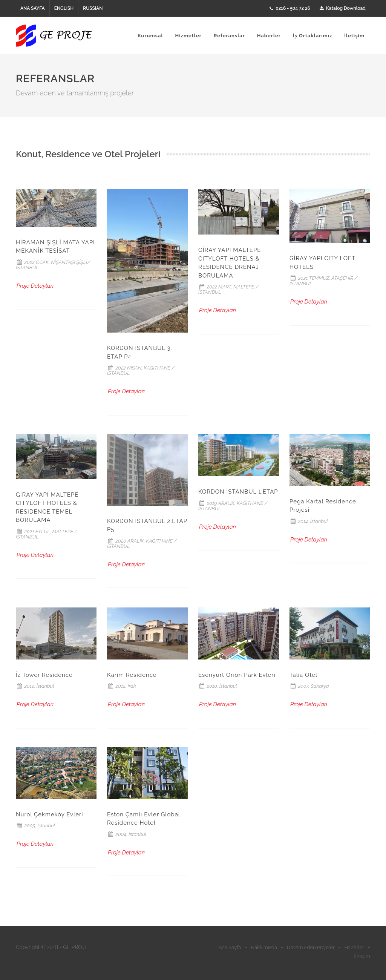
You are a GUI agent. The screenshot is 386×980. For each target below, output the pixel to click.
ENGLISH (64, 8)
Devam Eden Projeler (311, 947)
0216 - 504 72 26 (290, 8)
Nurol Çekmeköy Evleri (50, 814)
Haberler (354, 947)
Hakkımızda (264, 947)
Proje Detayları (35, 286)
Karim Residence (132, 675)
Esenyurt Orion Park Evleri (237, 675)
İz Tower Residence (44, 675)
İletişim (362, 956)
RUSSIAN (93, 8)
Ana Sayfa (230, 947)
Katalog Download (343, 8)
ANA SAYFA (33, 8)
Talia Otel (303, 675)
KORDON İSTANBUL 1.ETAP (238, 492)
